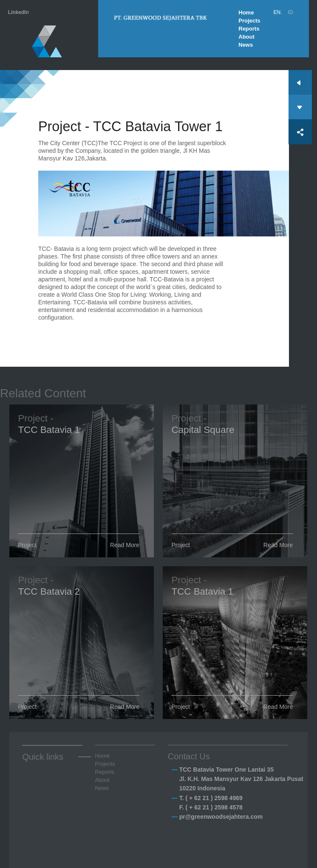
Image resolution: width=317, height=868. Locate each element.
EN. (277, 12)
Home (246, 13)
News (246, 45)
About (246, 37)
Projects (249, 21)
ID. (291, 12)
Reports (249, 29)
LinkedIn (18, 12)
